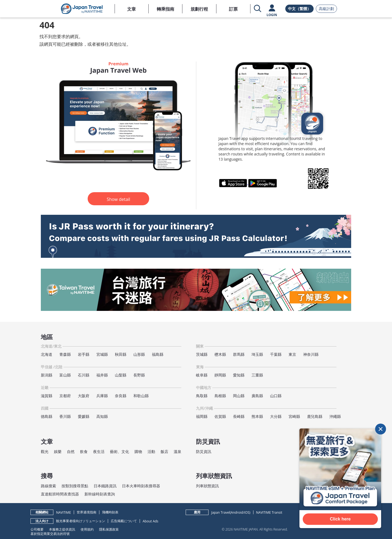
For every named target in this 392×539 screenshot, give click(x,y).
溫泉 (177, 451)
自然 (71, 451)
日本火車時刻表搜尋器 (141, 486)
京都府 (65, 396)
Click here (340, 519)
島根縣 (220, 396)
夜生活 (99, 451)
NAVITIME (64, 512)
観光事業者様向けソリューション (81, 521)
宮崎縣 (294, 416)
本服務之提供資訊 (62, 529)
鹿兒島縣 (315, 416)
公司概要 (37, 529)
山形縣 (139, 354)
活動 (151, 451)
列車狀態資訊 (207, 486)
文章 (131, 9)
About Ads (151, 521)
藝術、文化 (120, 451)
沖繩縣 (335, 416)
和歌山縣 (141, 396)
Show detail (118, 199)
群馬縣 (239, 354)
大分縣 (276, 416)
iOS (247, 512)
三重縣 (257, 375)
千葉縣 (276, 354)
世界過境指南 (87, 512)
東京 (292, 354)
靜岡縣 (220, 375)
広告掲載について (124, 521)
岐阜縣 (202, 375)
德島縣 (47, 416)
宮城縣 (102, 354)
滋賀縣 (47, 396)
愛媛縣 (84, 416)
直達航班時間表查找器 (60, 494)
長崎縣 (239, 416)
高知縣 (102, 416)
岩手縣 (84, 354)
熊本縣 (257, 416)
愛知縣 (239, 375)
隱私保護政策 (109, 529)
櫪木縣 (220, 354)
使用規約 (87, 529)
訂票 (233, 9)
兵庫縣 (102, 396)
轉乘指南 (166, 9)
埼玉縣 (257, 354)
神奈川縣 (311, 354)
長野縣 (139, 375)
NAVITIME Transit (269, 512)
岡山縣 (239, 396)
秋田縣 (121, 354)
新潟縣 (47, 375)
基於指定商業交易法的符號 (50, 534)
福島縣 (158, 354)
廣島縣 (257, 396)
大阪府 (84, 396)
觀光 (45, 451)
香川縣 (65, 416)
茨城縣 (202, 354)
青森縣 (65, 354)
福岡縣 (202, 416)
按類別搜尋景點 (75, 486)
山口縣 (276, 396)
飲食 (84, 451)
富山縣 (65, 375)
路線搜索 (48, 486)
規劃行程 (199, 9)
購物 (138, 451)
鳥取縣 (202, 396)
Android (237, 512)
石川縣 (84, 375)
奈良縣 (121, 396)
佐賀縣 (220, 416)
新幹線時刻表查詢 (100, 494)
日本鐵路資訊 (105, 486)
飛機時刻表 (110, 512)
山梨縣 (121, 375)
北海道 (47, 354)
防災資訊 (204, 451)
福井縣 (102, 375)
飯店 (164, 451)
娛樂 (58, 451)
